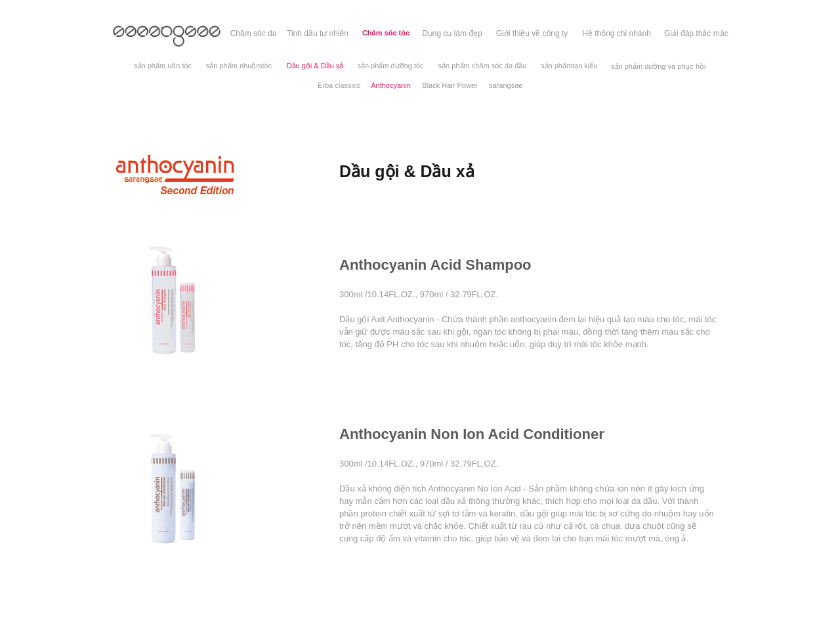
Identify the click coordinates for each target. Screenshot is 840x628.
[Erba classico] (339, 86)
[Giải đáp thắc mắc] (696, 33)
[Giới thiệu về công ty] (532, 33)
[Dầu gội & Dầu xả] (315, 66)
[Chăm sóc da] (253, 33)
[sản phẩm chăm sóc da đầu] (482, 66)
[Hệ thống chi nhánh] (617, 33)
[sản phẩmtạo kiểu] (569, 66)
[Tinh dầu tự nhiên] (318, 33)
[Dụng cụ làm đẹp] (452, 33)
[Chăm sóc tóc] (386, 33)
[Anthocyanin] (391, 86)
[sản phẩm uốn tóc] (163, 66)
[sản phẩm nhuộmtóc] (239, 66)
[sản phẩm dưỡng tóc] (390, 66)
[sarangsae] (506, 86)
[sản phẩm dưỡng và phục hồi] (659, 67)
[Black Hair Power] (450, 86)
